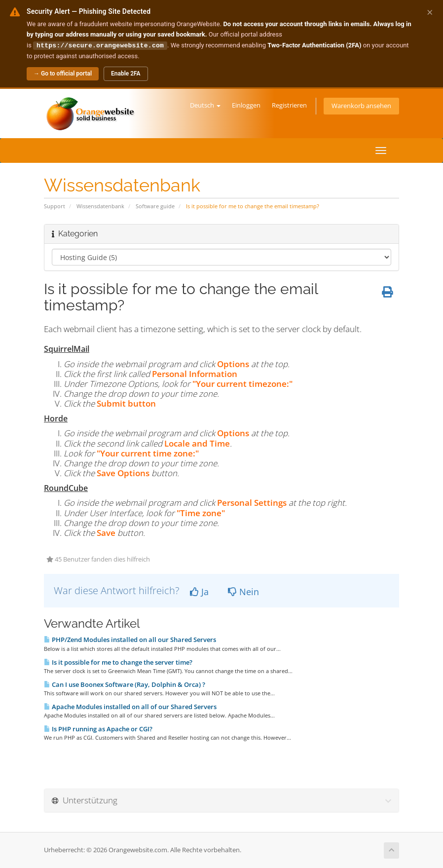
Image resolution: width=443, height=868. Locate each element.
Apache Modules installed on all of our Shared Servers (130, 706)
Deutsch (205, 105)
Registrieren (289, 105)
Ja (199, 591)
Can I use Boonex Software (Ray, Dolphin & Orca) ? (125, 684)
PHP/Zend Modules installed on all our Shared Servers (130, 639)
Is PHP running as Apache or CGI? (98, 728)
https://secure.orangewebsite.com (100, 45)
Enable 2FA (126, 73)
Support (55, 206)
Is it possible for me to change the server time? (118, 662)
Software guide (155, 206)
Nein (243, 591)
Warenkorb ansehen (361, 105)
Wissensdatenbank (100, 206)
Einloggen (246, 105)
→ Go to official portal (63, 73)
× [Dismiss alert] (430, 12)
